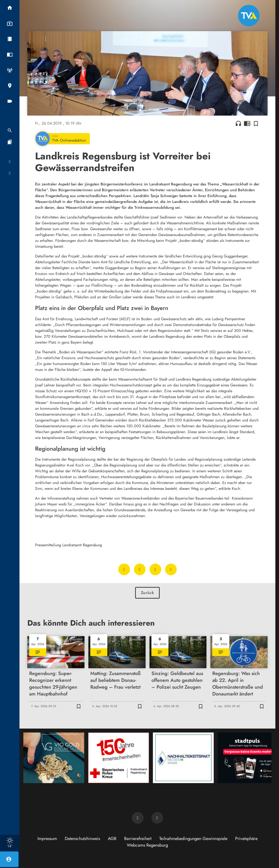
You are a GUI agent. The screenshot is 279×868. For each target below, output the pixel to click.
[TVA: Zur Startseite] (249, 16)
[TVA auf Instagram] (157, 818)
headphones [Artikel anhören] (238, 123)
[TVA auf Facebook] (138, 818)
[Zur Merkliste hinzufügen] (256, 123)
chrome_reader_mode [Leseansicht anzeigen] (247, 123)
